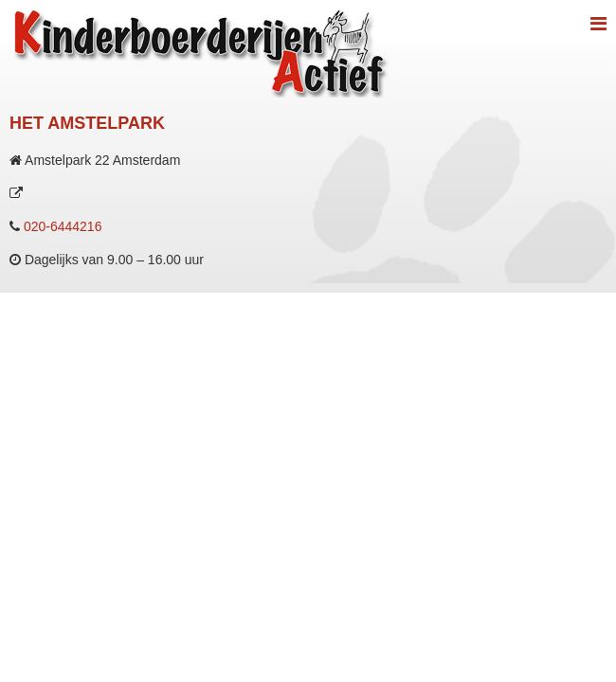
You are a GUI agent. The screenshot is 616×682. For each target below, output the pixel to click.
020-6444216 (63, 226)
